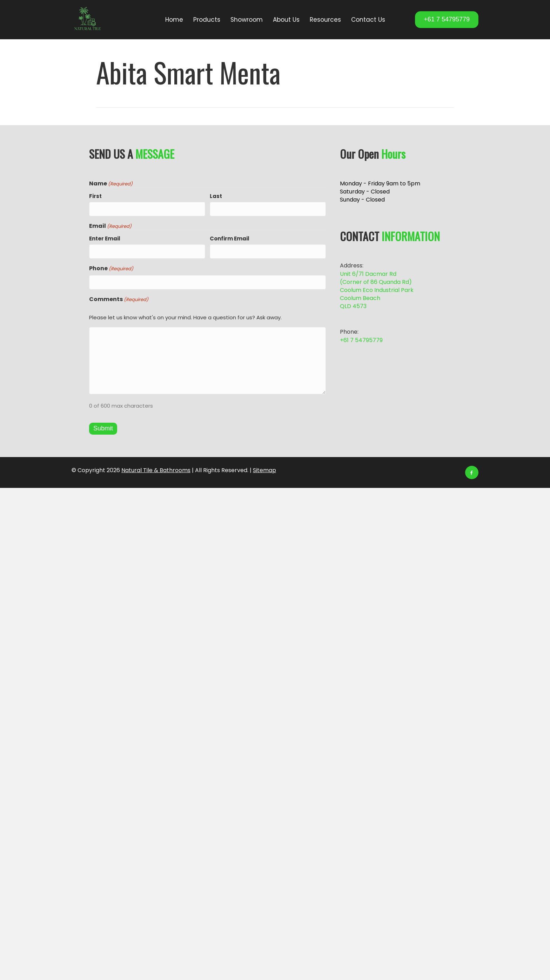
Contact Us (368, 20)
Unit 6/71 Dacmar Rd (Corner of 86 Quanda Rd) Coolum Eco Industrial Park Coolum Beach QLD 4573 (377, 290)
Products (207, 20)
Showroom (247, 20)
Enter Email (105, 238)
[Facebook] (472, 471)
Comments (119, 297)
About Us (286, 20)
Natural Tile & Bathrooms (156, 469)
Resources (325, 20)
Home (174, 20)
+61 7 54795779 (361, 340)
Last (216, 196)
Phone (111, 267)
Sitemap (264, 469)
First (95, 196)
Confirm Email (230, 238)
